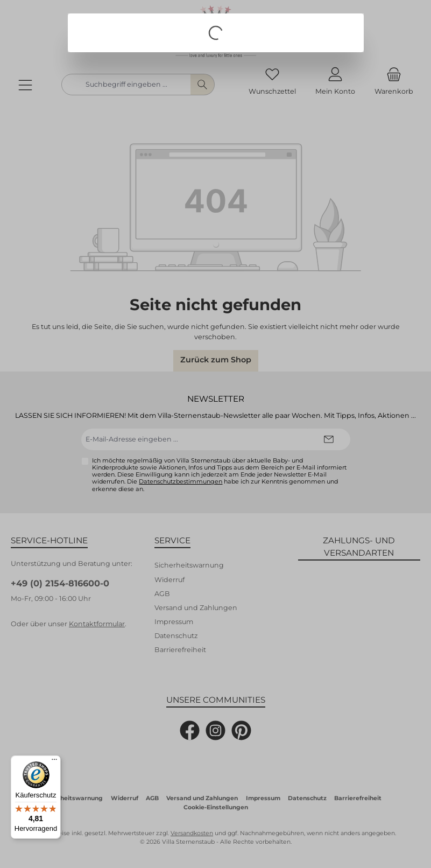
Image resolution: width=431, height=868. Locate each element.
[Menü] (54, 762)
